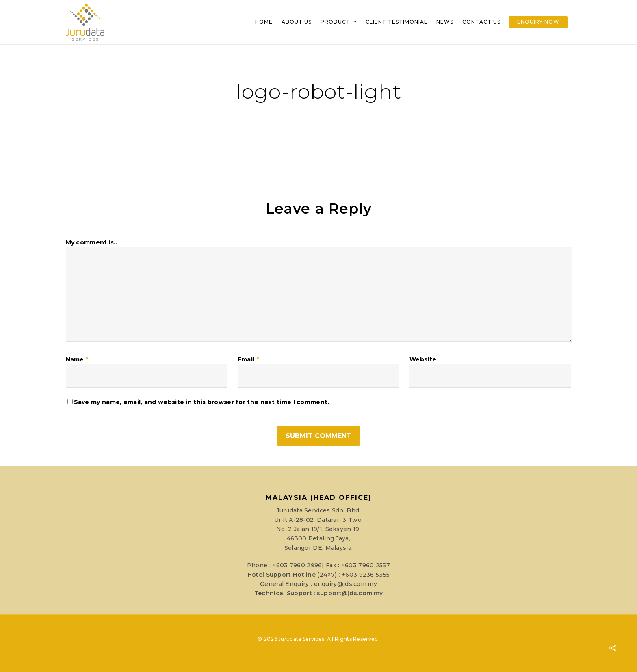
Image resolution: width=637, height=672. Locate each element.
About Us (297, 22)
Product (339, 22)
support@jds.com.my (350, 593)
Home (264, 22)
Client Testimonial (396, 22)
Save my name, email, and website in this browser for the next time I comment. (202, 402)
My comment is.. (92, 242)
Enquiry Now (538, 22)
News (445, 22)
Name (77, 359)
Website (423, 359)
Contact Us (481, 22)
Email (248, 359)
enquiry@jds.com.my (346, 584)
